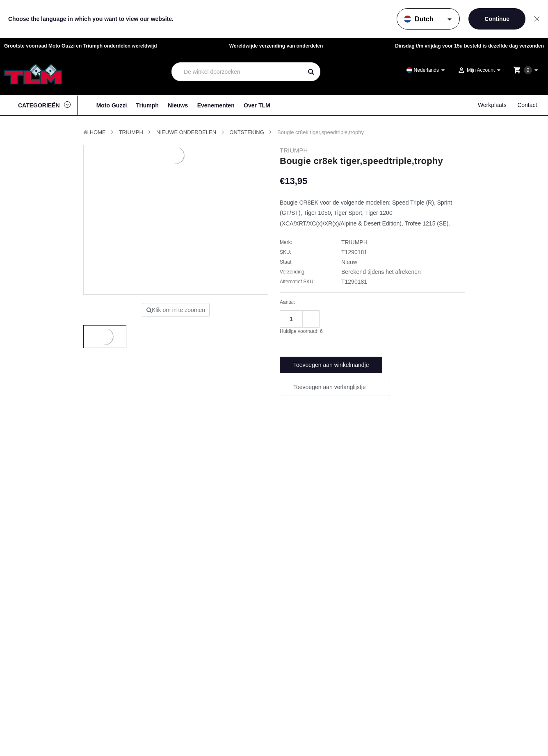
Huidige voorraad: (301, 331)
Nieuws (178, 105)
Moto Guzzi (112, 105)
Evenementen (216, 105)
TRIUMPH (131, 132)
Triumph (147, 105)
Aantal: (287, 302)
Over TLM (257, 105)
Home (98, 132)
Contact (527, 105)
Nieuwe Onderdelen (186, 132)
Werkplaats (492, 105)
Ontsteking (247, 132)
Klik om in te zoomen (176, 310)
